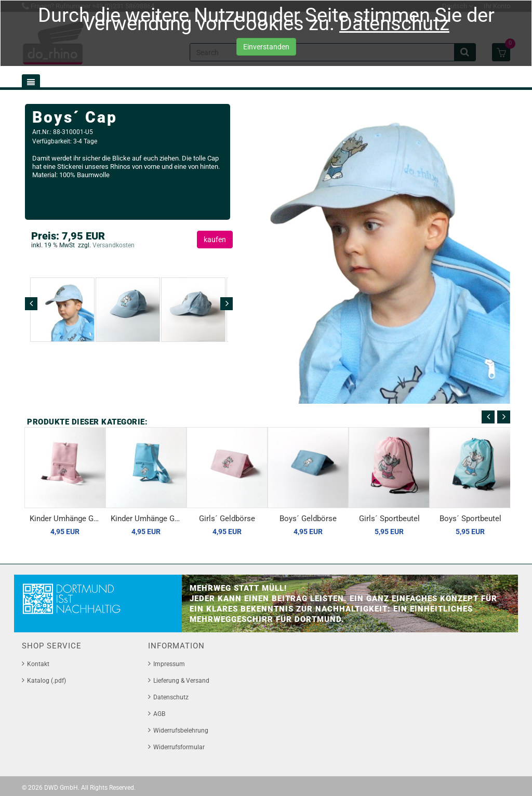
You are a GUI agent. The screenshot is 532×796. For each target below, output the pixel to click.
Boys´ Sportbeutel (470, 519)
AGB (159, 714)
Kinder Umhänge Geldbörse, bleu (149, 519)
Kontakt (38, 664)
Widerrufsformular (179, 747)
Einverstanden (266, 47)
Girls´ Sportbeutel (389, 519)
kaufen (215, 240)
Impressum (169, 664)
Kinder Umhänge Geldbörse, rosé (68, 519)
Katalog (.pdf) (46, 681)
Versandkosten (113, 245)
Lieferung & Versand (181, 681)
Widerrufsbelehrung (181, 731)
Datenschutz (394, 24)
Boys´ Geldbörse (308, 519)
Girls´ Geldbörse (227, 519)
